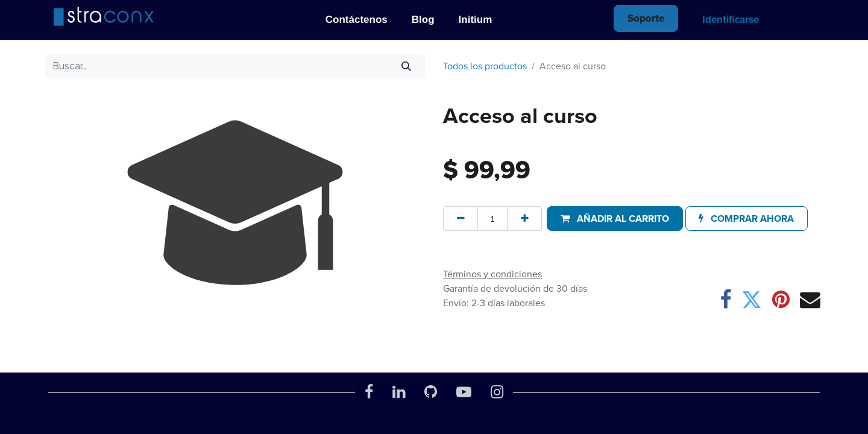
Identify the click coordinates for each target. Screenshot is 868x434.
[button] (615, 218)
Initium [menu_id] (476, 20)
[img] (102, 16)
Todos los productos (485, 66)
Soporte (646, 18)
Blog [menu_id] (423, 20)
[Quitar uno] (461, 218)
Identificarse (731, 20)
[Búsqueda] (407, 66)
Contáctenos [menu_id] (357, 20)
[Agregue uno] (524, 218)
